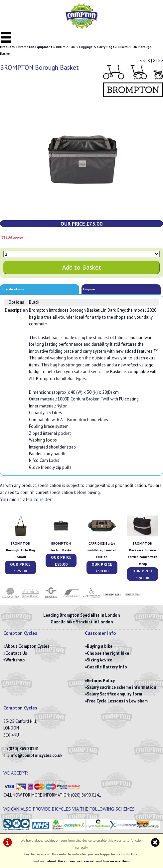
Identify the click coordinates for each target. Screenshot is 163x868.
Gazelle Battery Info (107, 667)
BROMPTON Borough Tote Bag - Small (20, 550)
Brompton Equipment (35, 47)
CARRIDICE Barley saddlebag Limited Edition (102, 550)
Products (7, 47)
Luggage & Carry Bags (97, 47)
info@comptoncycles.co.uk (36, 755)
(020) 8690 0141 (24, 749)
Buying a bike (100, 646)
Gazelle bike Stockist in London (82, 622)
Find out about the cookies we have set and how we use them (81, 861)
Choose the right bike (108, 653)
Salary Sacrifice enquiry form (114, 694)
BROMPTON (66, 47)
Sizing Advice (99, 660)
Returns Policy (101, 681)
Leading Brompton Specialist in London (81, 615)
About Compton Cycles (27, 646)
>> (161, 61)
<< (142, 61)
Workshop (15, 660)
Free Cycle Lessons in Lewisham (117, 701)
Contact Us (16, 653)
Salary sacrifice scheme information (121, 687)
